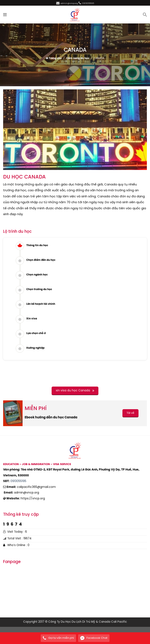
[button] (5, 15)
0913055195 (18, 481)
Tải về (130, 413)
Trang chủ (54, 58)
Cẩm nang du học (78, 58)
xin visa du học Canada (75, 391)
